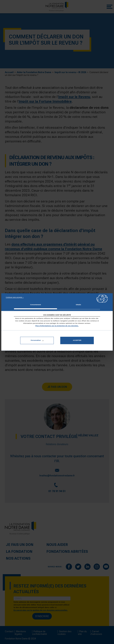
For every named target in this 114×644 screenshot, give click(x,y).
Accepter (77, 340)
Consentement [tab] (36, 305)
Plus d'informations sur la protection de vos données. (57, 326)
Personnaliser (37, 340)
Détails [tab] (78, 305)
